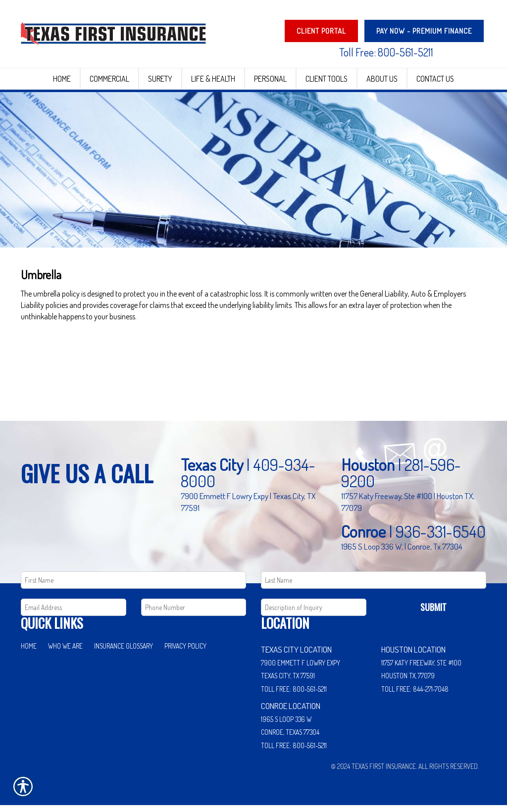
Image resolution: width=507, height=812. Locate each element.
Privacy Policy (185, 652)
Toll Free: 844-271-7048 (415, 695)
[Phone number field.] (194, 614)
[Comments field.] (314, 614)
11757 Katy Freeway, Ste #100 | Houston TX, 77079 (408, 508)
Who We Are (65, 652)
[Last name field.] (374, 587)
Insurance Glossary (124, 652)
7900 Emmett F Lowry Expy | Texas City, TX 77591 (248, 508)
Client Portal (321, 31)
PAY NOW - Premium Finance (424, 31)
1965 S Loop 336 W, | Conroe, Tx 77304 (402, 553)
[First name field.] (133, 587)
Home (29, 652)
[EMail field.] (74, 614)
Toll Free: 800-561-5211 (386, 52)
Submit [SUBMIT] (433, 614)
